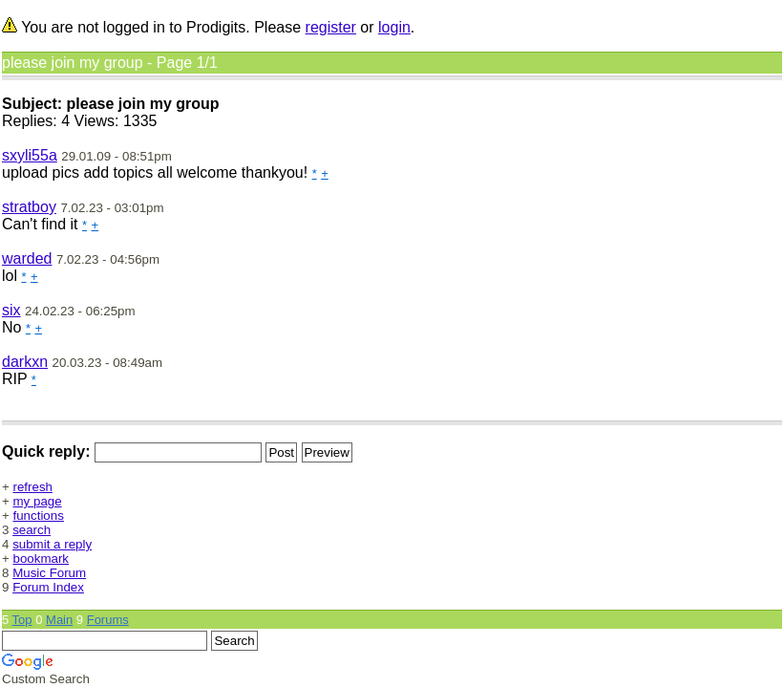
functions (39, 516)
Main (59, 620)
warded (27, 258)
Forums (108, 620)
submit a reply (52, 544)
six (11, 310)
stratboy (29, 207)
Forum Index (48, 587)
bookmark (42, 559)
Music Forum (49, 573)
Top (22, 620)
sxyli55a (30, 155)
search (32, 530)
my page (38, 501)
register (331, 27)
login (394, 27)
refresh (33, 487)
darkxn (25, 362)
